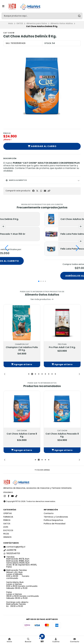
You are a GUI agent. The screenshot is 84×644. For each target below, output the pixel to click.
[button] (49, 191)
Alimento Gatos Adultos (62, 23)
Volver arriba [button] (42, 470)
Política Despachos (53, 520)
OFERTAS (8, 513)
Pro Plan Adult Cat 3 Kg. (62, 347)
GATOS (20, 23)
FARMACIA (8, 517)
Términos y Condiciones (56, 517)
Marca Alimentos (16, 180)
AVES (6, 527)
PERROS (7, 520)
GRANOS (7, 537)
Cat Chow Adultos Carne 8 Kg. (22, 435)
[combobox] (42, 16)
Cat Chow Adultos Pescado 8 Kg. (62, 435)
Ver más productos (42, 299)
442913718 (10, 550)
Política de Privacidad (55, 524)
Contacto (49, 513)
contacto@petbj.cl (14, 547)
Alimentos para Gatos (37, 23)
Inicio (11, 23)
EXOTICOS (8, 530)
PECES (6, 534)
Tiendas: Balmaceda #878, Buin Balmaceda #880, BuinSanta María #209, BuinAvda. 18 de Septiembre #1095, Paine (20, 562)
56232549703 (12, 553)
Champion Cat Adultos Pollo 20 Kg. (22, 349)
